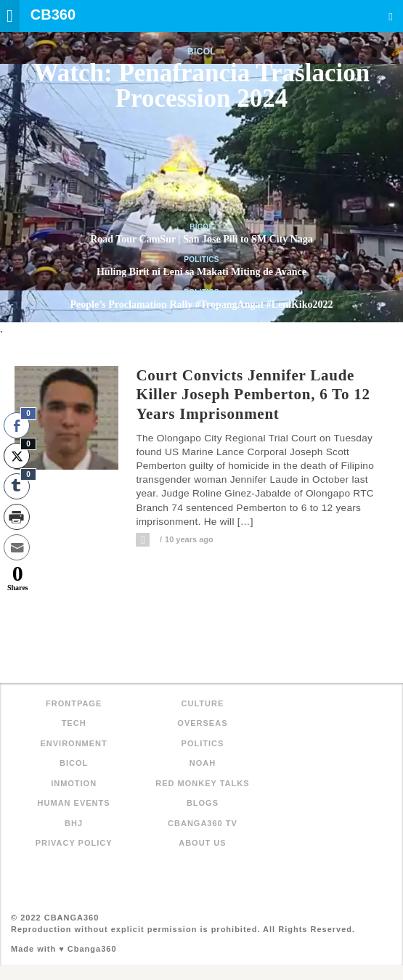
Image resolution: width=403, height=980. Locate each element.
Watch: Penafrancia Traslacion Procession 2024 (201, 86)
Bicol (201, 52)
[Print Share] (17, 517)
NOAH (203, 763)
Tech (74, 723)
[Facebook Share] (17, 425)
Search (391, 16)
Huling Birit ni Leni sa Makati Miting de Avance (201, 272)
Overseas (202, 723)
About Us (202, 843)
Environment (73, 743)
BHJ (74, 823)
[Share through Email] (17, 547)
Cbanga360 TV (203, 823)
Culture (203, 703)
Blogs (203, 803)
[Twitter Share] (17, 456)
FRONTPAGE (74, 703)
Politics (201, 260)
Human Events (74, 803)
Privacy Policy (74, 843)
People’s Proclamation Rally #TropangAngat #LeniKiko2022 (202, 305)
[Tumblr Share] (17, 486)
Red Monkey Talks (202, 783)
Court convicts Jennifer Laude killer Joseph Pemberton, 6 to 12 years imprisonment (253, 395)
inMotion (74, 783)
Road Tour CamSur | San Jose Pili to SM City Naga (201, 239)
